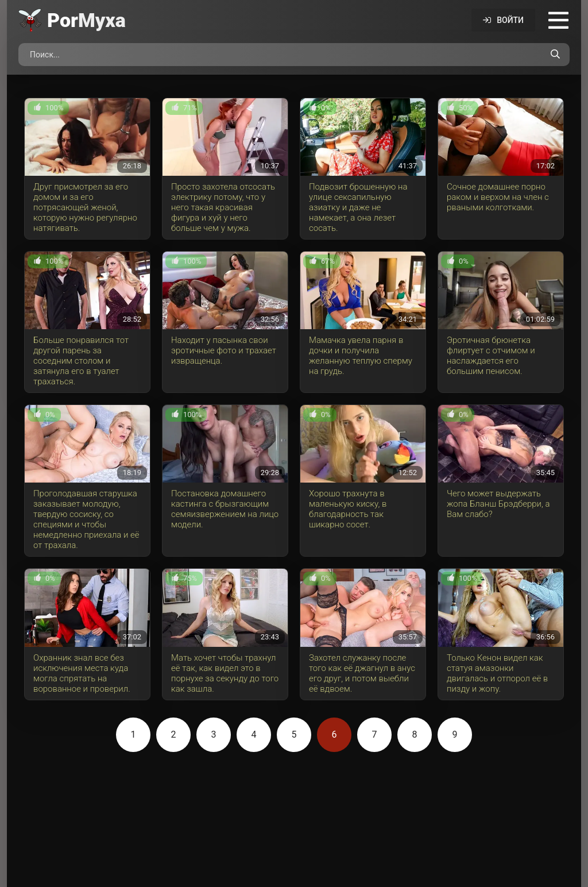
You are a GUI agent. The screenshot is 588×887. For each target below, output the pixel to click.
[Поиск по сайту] (555, 55)
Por (86, 20)
